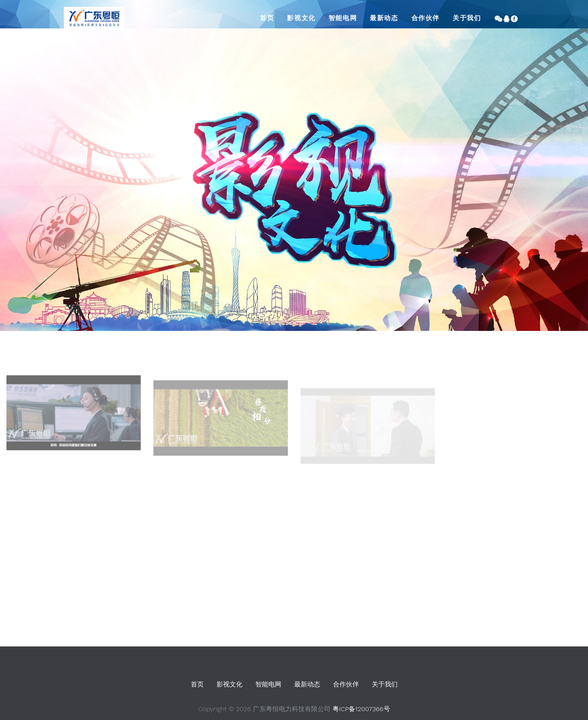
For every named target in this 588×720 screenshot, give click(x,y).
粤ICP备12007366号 (361, 709)
